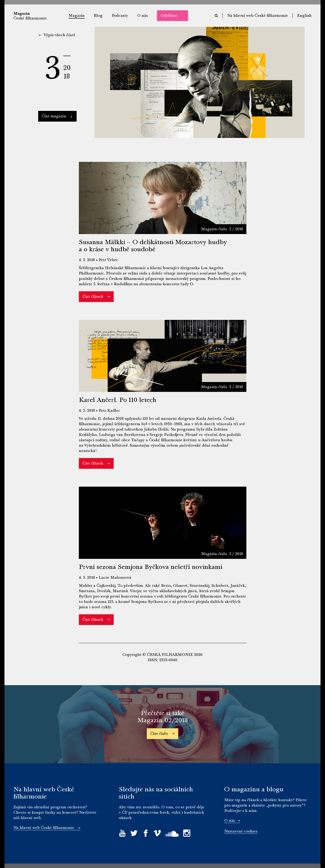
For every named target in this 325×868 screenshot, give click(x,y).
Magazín (77, 16)
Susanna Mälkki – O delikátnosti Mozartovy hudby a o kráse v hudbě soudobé (153, 246)
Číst (57, 116)
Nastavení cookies (241, 831)
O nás (143, 16)
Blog (98, 16)
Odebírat (169, 16)
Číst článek (96, 297)
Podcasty (120, 16)
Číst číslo (162, 734)
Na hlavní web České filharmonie (258, 16)
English (304, 16)
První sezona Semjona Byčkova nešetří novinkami (151, 567)
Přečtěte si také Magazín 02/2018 (162, 717)
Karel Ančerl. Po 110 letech (118, 400)
